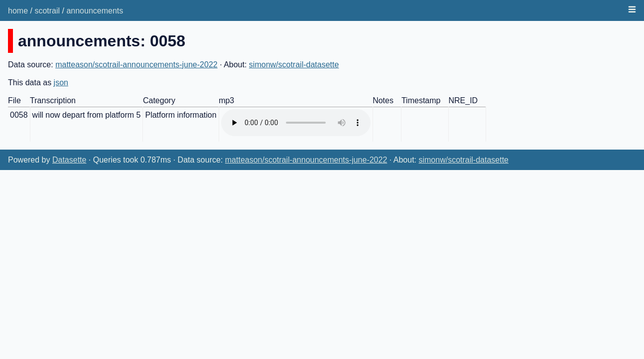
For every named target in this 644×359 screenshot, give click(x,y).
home (18, 11)
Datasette (69, 160)
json (61, 83)
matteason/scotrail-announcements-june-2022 (136, 65)
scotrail (47, 11)
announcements (95, 11)
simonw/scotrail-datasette (294, 65)
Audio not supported (296, 123)
